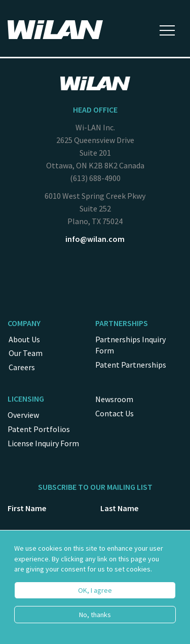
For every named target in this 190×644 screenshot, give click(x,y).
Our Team (26, 353)
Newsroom (114, 399)
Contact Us (115, 413)
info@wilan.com (95, 239)
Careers (22, 367)
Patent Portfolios (39, 429)
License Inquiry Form (43, 443)
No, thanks (95, 621)
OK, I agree (95, 596)
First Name (27, 508)
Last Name (119, 508)
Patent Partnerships (131, 365)
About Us (24, 339)
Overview (23, 415)
